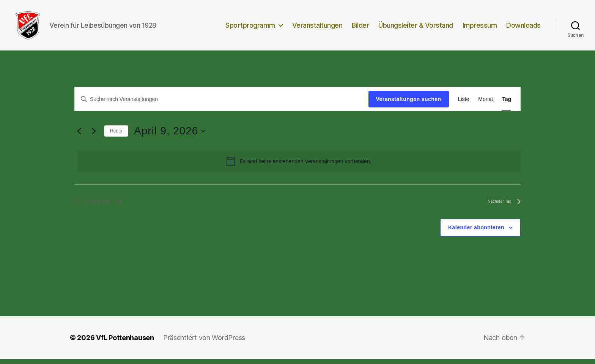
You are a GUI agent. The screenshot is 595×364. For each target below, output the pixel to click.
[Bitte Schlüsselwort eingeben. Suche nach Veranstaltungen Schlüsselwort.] (222, 104)
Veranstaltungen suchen (409, 104)
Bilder (360, 28)
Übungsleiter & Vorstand (416, 28)
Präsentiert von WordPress (204, 343)
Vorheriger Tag (99, 207)
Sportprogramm (250, 28)
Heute (116, 136)
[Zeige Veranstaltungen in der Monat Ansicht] (486, 104)
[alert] (299, 166)
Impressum (480, 28)
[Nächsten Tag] (94, 136)
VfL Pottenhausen (125, 343)
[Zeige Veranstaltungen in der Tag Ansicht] (507, 104)
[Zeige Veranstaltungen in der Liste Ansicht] (464, 104)
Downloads (523, 28)
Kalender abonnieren (476, 232)
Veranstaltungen (317, 28)
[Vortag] (79, 136)
